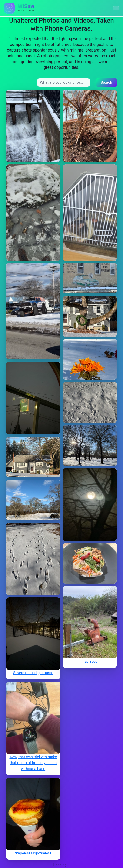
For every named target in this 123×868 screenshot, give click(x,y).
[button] (116, 8)
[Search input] (64, 83)
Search (106, 82)
